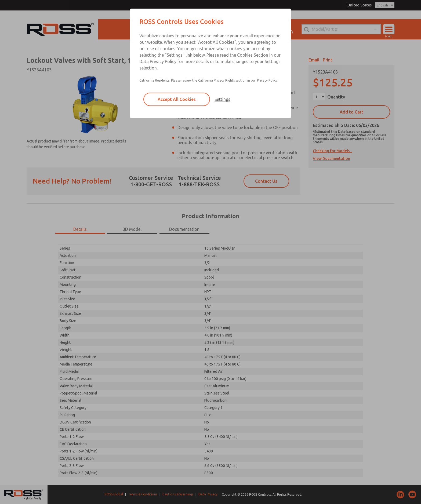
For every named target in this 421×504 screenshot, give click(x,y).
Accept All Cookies (177, 99)
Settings (222, 99)
